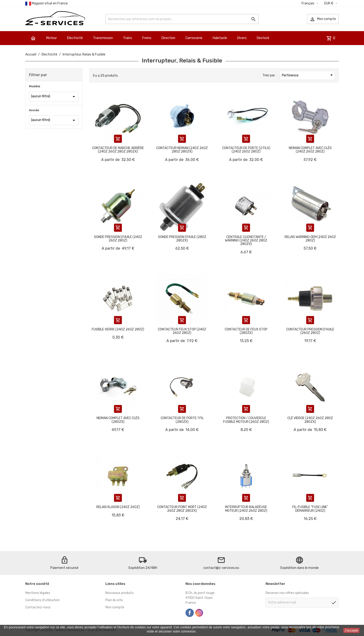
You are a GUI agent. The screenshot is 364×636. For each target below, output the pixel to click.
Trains (128, 38)
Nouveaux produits (120, 593)
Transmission (103, 38)
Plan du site (114, 600)
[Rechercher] (182, 19)
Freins (147, 38)
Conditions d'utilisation (42, 600)
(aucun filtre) (54, 97)
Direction (168, 38)
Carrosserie (194, 38)
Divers (242, 38)
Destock (263, 38)
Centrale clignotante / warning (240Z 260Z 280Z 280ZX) (246, 241)
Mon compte (115, 607)
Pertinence (308, 75)
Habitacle (220, 38)
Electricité (75, 38)
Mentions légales (38, 593)
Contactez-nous (38, 607)
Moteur (52, 38)
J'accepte (351, 630)
